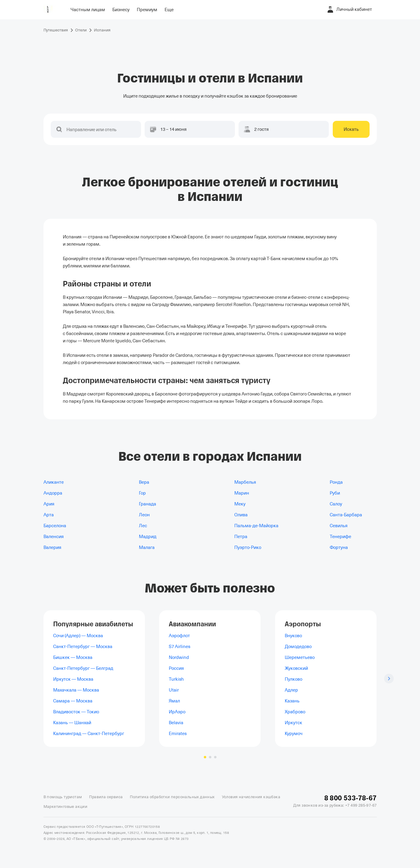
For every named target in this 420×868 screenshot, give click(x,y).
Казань (292, 701)
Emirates (178, 734)
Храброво (295, 712)
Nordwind (179, 657)
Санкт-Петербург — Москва (83, 647)
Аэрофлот (179, 636)
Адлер (291, 690)
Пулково (293, 679)
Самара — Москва (73, 701)
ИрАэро (177, 712)
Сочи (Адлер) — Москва (78, 636)
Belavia (176, 723)
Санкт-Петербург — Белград (83, 668)
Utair (174, 690)
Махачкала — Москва (76, 690)
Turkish (176, 679)
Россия (176, 668)
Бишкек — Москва (73, 657)
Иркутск (293, 723)
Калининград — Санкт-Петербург (89, 734)
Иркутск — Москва (73, 679)
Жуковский (296, 668)
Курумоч (294, 734)
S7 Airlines (180, 647)
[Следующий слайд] (389, 679)
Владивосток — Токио (76, 712)
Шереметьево (300, 657)
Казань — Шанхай (72, 723)
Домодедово (298, 647)
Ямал (174, 701)
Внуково (293, 636)
